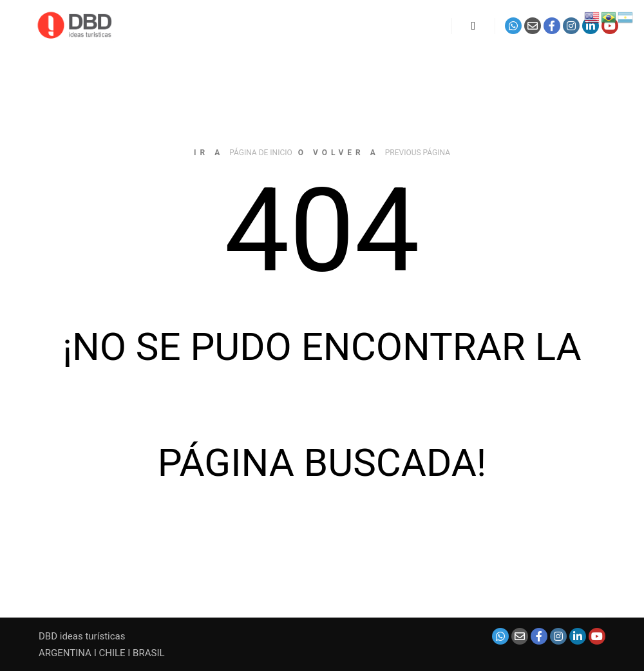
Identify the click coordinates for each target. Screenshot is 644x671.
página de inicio (261, 153)
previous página (418, 153)
